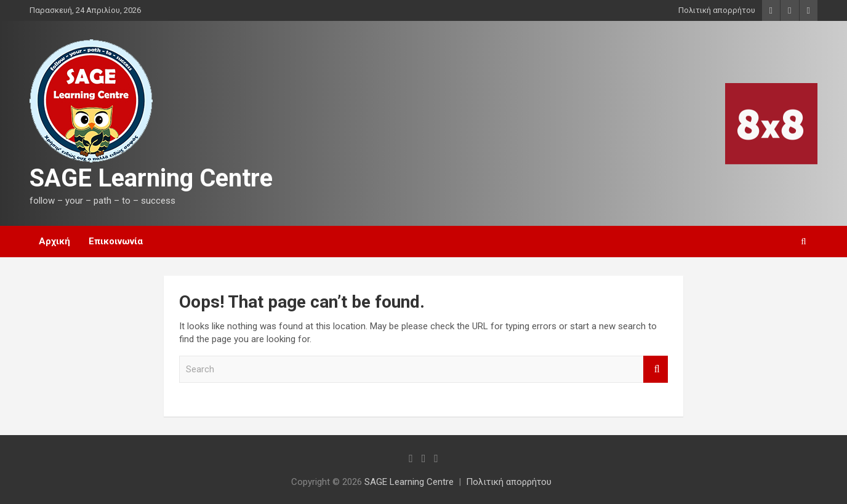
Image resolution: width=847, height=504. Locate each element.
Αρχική (54, 241)
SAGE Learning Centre (151, 178)
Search (656, 370)
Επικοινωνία (116, 241)
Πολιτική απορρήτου (717, 10)
